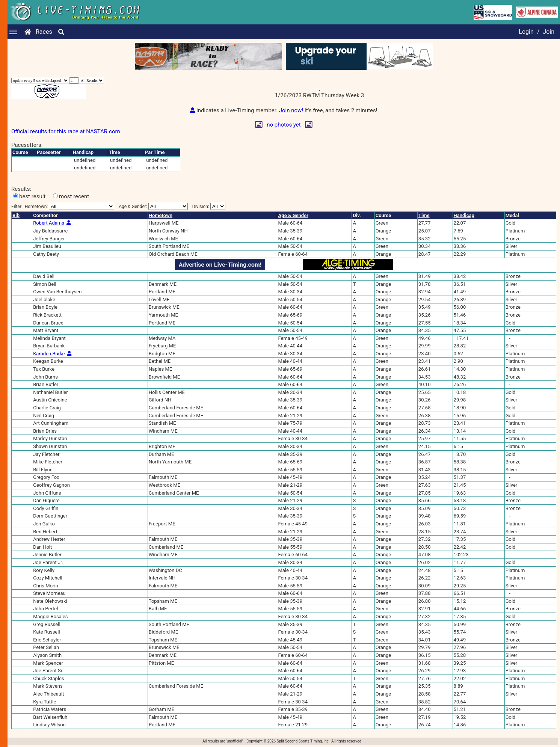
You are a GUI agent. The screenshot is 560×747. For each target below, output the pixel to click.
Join (549, 32)
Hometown (161, 215)
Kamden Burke (49, 354)
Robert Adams (49, 223)
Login (526, 32)
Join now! (291, 110)
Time (424, 215)
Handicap (464, 215)
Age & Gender (293, 215)
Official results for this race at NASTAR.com (66, 131)
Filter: (63, 206)
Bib (16, 215)
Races (44, 32)
